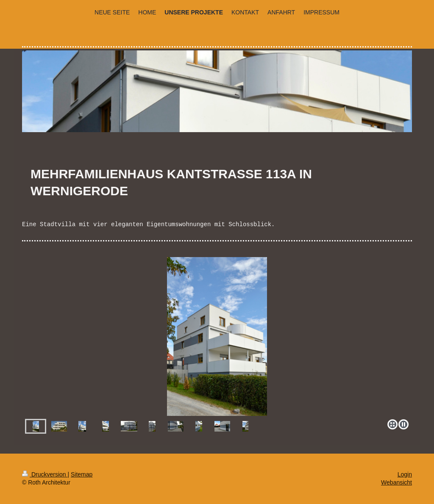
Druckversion (45, 474)
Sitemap (82, 474)
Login (405, 474)
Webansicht (396, 482)
